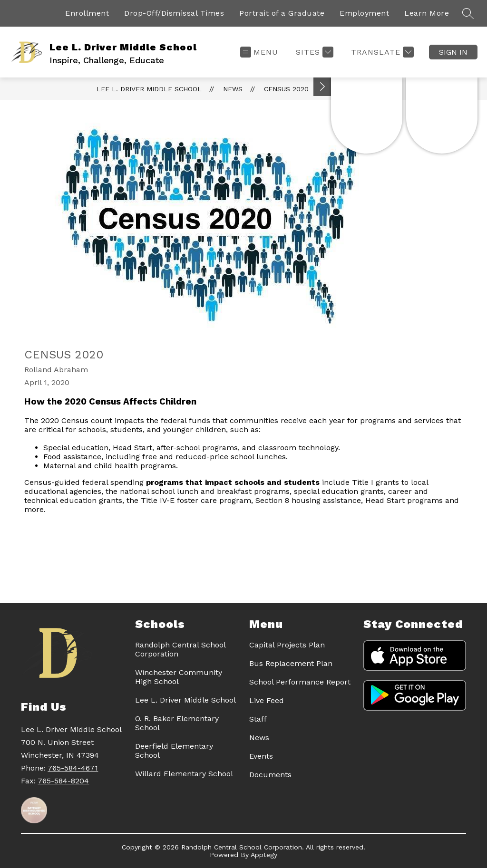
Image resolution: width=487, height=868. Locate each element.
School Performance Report (300, 682)
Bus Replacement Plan (291, 663)
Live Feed (267, 700)
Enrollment (87, 13)
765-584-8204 (63, 781)
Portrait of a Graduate (282, 13)
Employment (364, 13)
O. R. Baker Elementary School (177, 723)
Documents (270, 775)
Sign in (453, 52)
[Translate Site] (381, 52)
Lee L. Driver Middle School (149, 89)
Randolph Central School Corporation (180, 649)
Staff (258, 719)
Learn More (427, 13)
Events (261, 756)
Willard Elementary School (184, 774)
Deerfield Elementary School (174, 751)
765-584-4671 (73, 768)
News (233, 89)
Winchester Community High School (179, 677)
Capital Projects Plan (287, 645)
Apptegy (264, 855)
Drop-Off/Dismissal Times (174, 13)
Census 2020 (286, 89)
